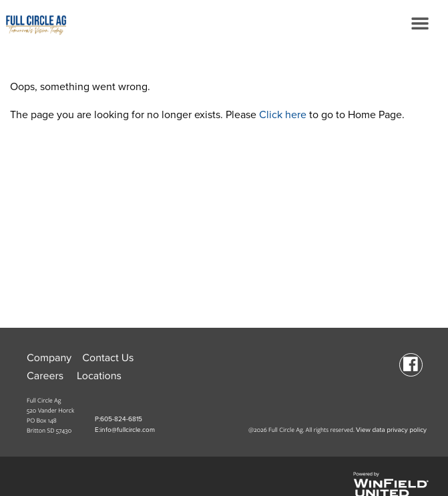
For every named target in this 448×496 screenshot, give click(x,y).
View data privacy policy (391, 430)
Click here (283, 115)
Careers (45, 376)
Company (49, 358)
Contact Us (108, 358)
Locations (99, 376)
